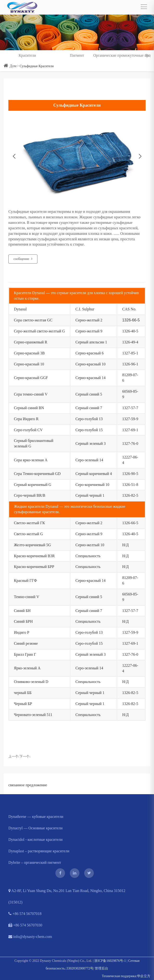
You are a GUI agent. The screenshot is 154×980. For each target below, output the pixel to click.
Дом (10, 66)
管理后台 (101, 968)
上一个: (14, 757)
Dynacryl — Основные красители (36, 828)
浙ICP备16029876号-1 (110, 961)
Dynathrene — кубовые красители (36, 817)
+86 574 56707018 (25, 914)
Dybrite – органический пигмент (35, 862)
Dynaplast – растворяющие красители (39, 851)
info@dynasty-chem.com (30, 937)
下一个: (25, 757)
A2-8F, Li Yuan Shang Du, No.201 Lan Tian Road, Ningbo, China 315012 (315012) (67, 896)
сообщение (23, 259)
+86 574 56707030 (25, 925)
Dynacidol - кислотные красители (36, 840)
